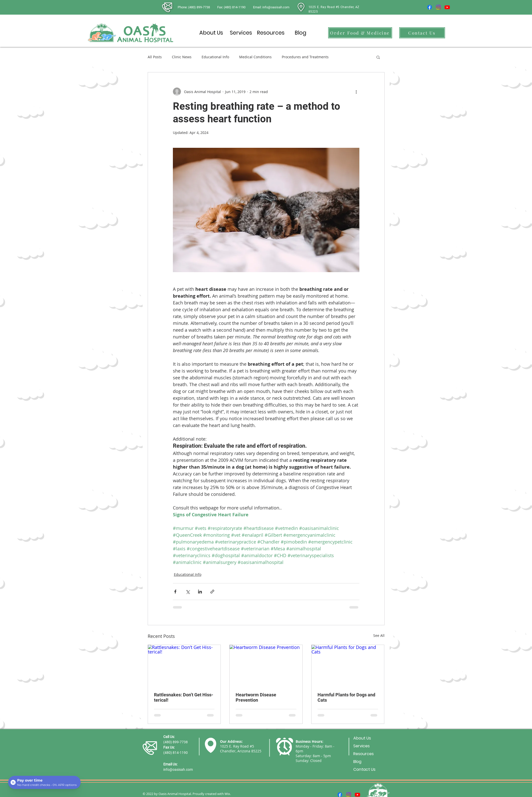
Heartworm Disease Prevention (256, 697)
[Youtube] (447, 7)
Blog (357, 762)
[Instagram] (438, 7)
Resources (364, 754)
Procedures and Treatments (305, 57)
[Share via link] (212, 592)
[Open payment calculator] (44, 782)
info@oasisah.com (178, 770)
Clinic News (182, 57)
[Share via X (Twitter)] (188, 592)
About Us (362, 738)
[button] (378, 57)
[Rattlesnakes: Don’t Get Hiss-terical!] (184, 665)
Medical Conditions (255, 57)
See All (379, 635)
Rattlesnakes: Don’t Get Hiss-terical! (184, 697)
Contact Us (364, 769)
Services (362, 746)
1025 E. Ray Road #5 (237, 746)
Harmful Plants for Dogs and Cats (346, 697)
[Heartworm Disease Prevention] (266, 665)
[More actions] (356, 92)
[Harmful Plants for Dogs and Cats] (348, 665)
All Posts (155, 57)
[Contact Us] (422, 33)
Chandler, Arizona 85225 (241, 751)
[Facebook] (430, 7)
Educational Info (215, 57)
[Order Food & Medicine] (360, 33)
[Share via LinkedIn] (200, 592)
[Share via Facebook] (175, 592)
